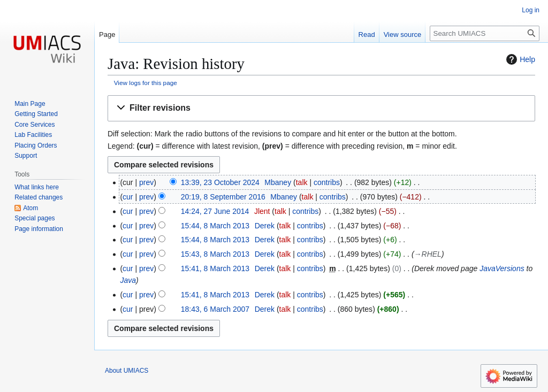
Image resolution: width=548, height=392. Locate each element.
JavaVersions (502, 268)
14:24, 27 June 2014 (215, 211)
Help (519, 59)
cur (128, 197)
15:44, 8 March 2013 (215, 226)
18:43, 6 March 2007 (215, 309)
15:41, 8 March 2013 (215, 268)
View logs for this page (146, 83)
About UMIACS (127, 371)
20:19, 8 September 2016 (223, 197)
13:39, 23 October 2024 (220, 182)
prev (146, 182)
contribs (327, 182)
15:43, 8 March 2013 (215, 254)
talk (302, 182)
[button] (321, 108)
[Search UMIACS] (485, 33)
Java (128, 280)
